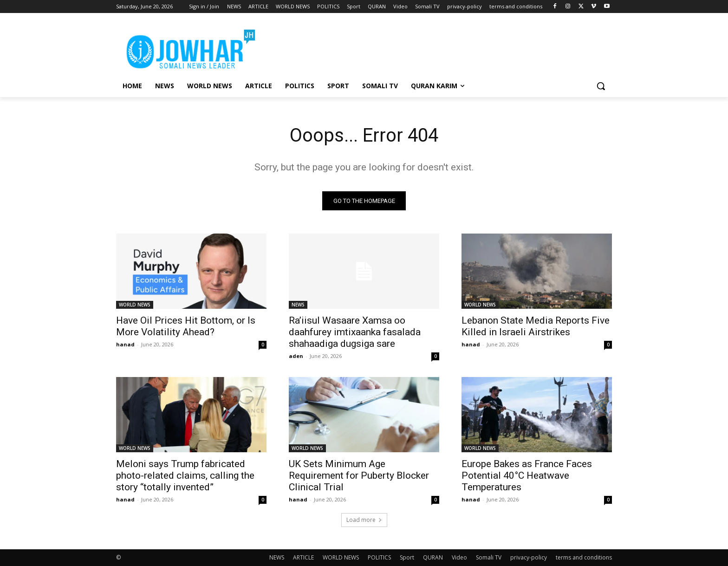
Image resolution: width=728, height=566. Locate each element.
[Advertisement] (434, 47)
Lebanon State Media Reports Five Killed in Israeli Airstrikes (536, 326)
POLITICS (379, 557)
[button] (601, 86)
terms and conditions (584, 557)
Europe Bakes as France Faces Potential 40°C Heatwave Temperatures (527, 475)
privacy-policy (529, 557)
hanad (125, 344)
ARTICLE (303, 557)
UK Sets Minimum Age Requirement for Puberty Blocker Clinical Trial (359, 475)
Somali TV (489, 557)
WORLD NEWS (135, 305)
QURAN (433, 557)
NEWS (298, 305)
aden (296, 356)
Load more (364, 520)
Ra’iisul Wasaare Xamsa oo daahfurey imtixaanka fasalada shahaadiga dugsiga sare (355, 332)
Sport (407, 557)
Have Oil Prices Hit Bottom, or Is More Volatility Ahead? (186, 326)
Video (459, 557)
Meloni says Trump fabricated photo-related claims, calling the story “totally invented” (185, 475)
